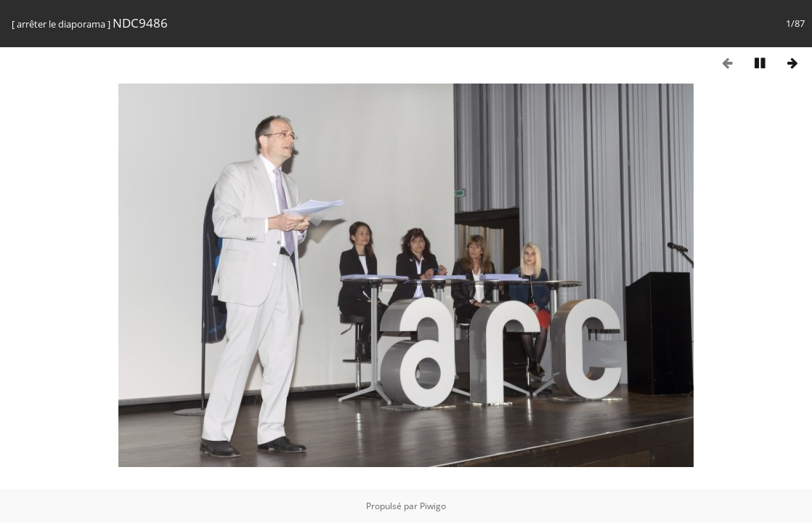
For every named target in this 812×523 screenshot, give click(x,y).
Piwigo (433, 506)
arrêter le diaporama (61, 24)
